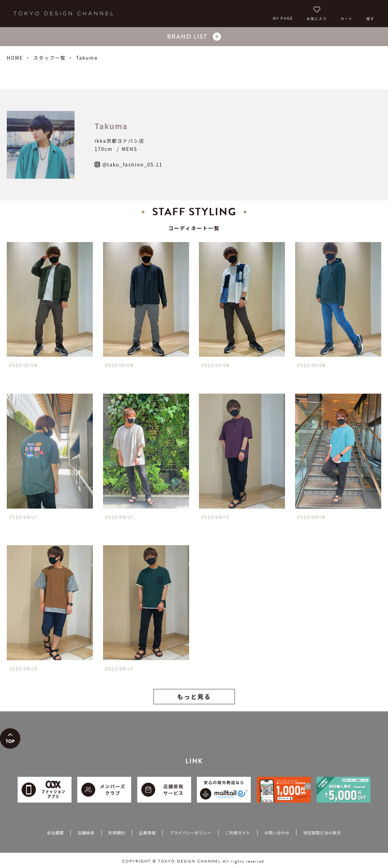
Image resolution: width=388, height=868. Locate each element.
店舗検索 (86, 833)
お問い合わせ (277, 833)
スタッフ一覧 (49, 58)
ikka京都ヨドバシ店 (119, 141)
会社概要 (55, 833)
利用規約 (117, 833)
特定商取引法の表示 (322, 833)
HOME (15, 58)
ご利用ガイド (238, 833)
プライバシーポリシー (190, 833)
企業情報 (147, 833)
